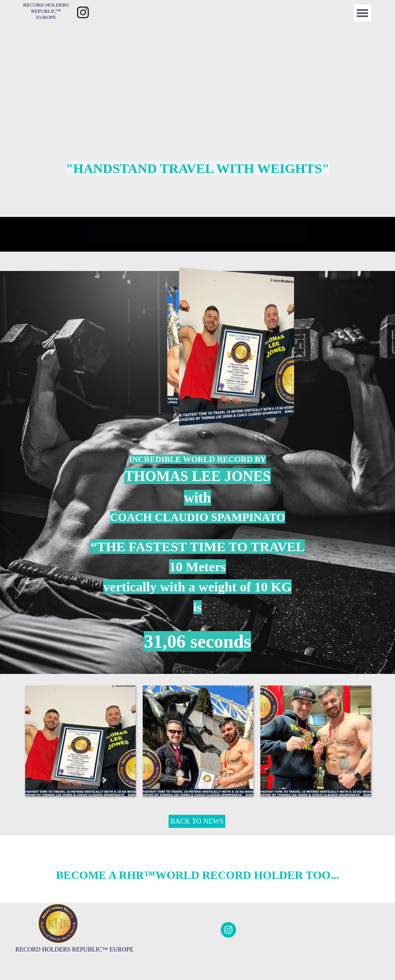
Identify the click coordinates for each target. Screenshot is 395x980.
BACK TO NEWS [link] (197, 821)
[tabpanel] (197, 168)
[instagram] (228, 930)
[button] (80, 741)
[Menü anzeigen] (362, 13)
